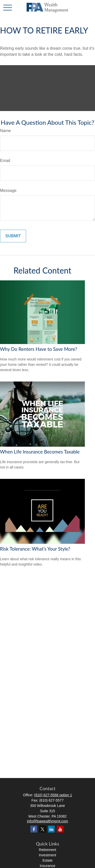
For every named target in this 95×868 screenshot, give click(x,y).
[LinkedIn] (51, 829)
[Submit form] (13, 236)
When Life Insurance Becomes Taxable (40, 452)
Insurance (48, 866)
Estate (48, 860)
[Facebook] (34, 829)
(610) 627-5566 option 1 (53, 795)
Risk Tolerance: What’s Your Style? (35, 549)
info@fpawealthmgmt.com (47, 821)
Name (5, 131)
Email (5, 161)
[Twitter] (43, 829)
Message (8, 191)
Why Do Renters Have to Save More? (39, 349)
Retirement (47, 850)
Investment (47, 855)
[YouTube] (60, 829)
